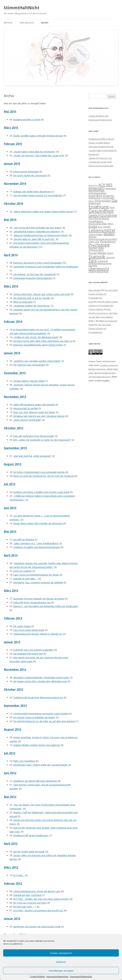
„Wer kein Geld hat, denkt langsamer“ (32, 456)
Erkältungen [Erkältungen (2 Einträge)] (95, 203)
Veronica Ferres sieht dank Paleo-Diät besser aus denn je (43, 341)
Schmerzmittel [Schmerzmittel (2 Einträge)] (96, 250)
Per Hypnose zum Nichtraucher (29, 365)
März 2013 (11, 591)
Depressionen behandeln (26, 172)
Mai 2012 (10, 797)
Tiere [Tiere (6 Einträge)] (93, 261)
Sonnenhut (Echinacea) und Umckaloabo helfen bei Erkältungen (46, 267)
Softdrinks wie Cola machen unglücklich (33, 650)
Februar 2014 (13, 321)
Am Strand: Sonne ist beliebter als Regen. (34, 717)
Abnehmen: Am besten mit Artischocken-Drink (37, 927)
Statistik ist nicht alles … (25, 579)
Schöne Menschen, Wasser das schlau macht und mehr (42, 294)
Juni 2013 (10, 508)
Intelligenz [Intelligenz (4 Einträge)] (96, 221)
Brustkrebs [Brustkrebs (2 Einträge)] (109, 196)
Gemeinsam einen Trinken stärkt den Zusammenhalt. (40, 765)
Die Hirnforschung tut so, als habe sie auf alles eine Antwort (44, 721)
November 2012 (15, 669)
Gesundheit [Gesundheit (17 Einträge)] (101, 211)
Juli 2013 (10, 484)
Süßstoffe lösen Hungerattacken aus (32, 602)
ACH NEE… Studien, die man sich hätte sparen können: (41, 899)
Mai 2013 (10, 531)
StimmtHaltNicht (22, 8)
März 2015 (11, 128)
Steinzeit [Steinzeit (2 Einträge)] (110, 257)
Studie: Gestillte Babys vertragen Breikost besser (38, 136)
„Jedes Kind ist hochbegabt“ (27, 420)
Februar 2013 (13, 618)
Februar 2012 (13, 883)
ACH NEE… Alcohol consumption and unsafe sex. (38, 910)
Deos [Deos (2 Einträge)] (91, 201)
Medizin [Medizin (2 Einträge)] (92, 237)
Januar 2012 (12, 919)
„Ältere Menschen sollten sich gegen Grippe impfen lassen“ (43, 212)
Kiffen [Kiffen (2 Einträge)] (110, 224)
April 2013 (11, 555)
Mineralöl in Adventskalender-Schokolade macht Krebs (41, 677)
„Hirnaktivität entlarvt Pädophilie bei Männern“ (37, 231)
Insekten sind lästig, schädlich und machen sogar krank (41, 492)
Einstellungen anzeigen (61, 971)
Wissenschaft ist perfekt (25, 408)
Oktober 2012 (13, 689)
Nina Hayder (95, 290)
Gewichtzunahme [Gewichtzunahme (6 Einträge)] (103, 215)
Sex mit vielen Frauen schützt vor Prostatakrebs (38, 195)
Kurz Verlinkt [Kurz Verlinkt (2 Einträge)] (104, 227)
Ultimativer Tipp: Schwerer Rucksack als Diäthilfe (38, 582)
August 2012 (12, 729)
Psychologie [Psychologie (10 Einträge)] (99, 245)
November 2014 (15, 183)
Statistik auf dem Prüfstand (27, 895)
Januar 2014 (12, 353)
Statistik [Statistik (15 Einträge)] (97, 257)
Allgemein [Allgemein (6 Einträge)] (97, 188)
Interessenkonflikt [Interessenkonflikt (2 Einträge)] (98, 224)
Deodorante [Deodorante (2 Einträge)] (108, 198)
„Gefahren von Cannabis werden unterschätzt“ (37, 361)
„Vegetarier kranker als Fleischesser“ (32, 306)
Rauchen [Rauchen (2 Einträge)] (93, 248)
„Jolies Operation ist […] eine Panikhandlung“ (36, 543)
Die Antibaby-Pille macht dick (28, 654)
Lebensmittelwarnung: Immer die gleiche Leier (37, 891)
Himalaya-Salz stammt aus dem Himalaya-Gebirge (39, 416)
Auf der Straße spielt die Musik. (29, 852)
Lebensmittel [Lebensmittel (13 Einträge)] (102, 230)
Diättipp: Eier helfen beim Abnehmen (32, 192)
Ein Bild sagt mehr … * (25, 907)
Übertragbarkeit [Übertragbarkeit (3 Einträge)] (98, 271)
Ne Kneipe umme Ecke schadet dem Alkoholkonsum (40, 681)
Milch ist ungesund (23, 302)
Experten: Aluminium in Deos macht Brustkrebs (37, 263)
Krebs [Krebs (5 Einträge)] (93, 227)
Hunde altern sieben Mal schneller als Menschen (38, 523)
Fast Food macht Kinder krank (29, 630)
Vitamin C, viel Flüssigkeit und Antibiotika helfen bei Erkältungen (46, 606)
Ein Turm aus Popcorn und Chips (30, 903)
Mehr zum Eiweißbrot (24, 761)
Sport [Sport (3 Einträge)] (110, 253)
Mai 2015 (10, 111)
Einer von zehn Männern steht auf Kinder (34, 412)
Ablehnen (61, 962)
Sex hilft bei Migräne (24, 540)
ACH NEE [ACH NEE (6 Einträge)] (106, 185)
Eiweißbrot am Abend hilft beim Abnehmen (35, 781)
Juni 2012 (10, 773)
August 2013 (12, 464)
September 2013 (15, 448)
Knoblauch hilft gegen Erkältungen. (31, 835)
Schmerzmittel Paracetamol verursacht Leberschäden (41, 714)
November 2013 (15, 397)
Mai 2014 (10, 220)
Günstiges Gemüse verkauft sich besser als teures (39, 599)
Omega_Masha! (96, 309)
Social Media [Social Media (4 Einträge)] (97, 253)
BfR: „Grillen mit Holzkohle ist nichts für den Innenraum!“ (42, 440)
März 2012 (11, 867)
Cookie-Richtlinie (37, 977)
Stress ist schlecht (22, 571)
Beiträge (8, 23)
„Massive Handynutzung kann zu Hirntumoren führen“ (41, 235)
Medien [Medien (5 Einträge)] (109, 234)
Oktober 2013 (13, 428)
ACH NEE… (19, 875)
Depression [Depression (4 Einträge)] (103, 201)
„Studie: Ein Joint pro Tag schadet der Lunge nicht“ (39, 155)
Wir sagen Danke (22, 626)
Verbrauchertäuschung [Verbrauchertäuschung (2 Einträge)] (100, 263)
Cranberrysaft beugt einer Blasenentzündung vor (38, 697)
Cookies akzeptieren (61, 953)
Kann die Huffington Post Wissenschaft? (34, 436)
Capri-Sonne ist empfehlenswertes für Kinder (36, 575)
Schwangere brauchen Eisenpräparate (33, 278)
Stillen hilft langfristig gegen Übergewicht (34, 405)
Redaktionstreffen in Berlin (27, 120)
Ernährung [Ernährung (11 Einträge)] (99, 207)
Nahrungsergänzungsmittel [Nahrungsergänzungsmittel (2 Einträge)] (103, 239)
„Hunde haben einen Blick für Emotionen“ (34, 152)
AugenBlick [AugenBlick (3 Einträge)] (95, 196)
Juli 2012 (10, 753)
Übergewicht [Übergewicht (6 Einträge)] (99, 269)
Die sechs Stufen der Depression (30, 175)
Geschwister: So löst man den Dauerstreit (35, 274)
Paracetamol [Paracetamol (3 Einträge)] (108, 242)
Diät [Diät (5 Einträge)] (115, 201)
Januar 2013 (12, 642)
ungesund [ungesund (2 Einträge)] (102, 261)
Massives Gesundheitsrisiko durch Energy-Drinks (38, 345)
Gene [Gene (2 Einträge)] (112, 207)
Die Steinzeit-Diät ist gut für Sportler (32, 298)
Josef (91, 302)
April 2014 (11, 255)
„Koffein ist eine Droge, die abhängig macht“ (36, 337)
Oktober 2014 (13, 203)
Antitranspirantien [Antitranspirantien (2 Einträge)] (98, 193)
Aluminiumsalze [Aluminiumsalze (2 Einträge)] (97, 191)
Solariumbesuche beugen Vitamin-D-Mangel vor (38, 634)
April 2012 (11, 843)
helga (91, 325)
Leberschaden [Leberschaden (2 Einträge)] (96, 234)
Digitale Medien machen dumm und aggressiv (37, 745)
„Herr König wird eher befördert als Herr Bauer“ (37, 228)
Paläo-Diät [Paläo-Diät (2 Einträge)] (94, 242)
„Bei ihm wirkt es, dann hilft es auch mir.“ (34, 239)
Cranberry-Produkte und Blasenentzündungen (37, 547)
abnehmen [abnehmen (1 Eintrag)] (93, 185)
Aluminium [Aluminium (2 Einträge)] (111, 189)
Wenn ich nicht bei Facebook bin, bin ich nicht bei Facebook (44, 476)
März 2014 (11, 286)
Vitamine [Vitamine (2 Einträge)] (93, 266)
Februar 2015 (13, 144)
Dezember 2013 (15, 373)
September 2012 (15, 705)
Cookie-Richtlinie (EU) (98, 116)
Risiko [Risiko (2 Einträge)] (101, 248)
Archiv (45, 23)
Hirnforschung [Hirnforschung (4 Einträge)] (99, 218)
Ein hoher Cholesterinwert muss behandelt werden (39, 472)
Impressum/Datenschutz (58, 977)
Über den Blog (27, 23)
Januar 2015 (12, 164)
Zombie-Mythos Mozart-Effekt (29, 381)
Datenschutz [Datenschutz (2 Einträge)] (95, 198)
